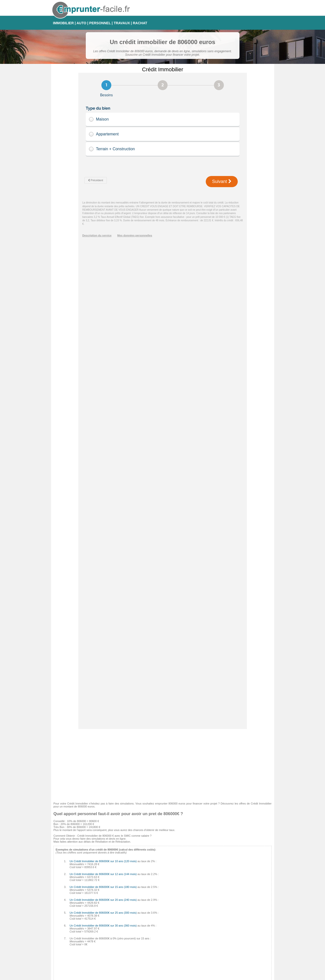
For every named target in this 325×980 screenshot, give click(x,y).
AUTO (81, 23)
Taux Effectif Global (213, 943)
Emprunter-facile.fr (145, 976)
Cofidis (133, 931)
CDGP (133, 955)
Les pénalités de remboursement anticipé (81, 883)
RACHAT (140, 23)
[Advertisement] (163, 290)
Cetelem (134, 908)
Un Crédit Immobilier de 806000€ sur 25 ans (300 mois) (103, 439)
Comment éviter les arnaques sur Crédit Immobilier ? (88, 874)
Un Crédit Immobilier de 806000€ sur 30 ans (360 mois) (103, 452)
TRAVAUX (122, 23)
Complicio (135, 937)
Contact (165, 976)
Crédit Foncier (137, 949)
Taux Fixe (207, 908)
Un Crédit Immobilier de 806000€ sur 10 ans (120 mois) (103, 387)
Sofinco (133, 920)
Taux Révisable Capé (214, 931)
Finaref (133, 943)
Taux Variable (210, 926)
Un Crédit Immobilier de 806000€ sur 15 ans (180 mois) (103, 413)
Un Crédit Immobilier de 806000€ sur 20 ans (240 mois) (103, 426)
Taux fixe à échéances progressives (223, 920)
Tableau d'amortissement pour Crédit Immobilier (85, 887)
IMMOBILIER (63, 23)
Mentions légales (184, 976)
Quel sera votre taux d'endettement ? (78, 892)
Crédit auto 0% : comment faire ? (76, 896)
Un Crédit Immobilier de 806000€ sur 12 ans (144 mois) (103, 400)
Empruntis (135, 914)
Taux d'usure (209, 937)
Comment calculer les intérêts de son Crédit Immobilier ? (90, 878)
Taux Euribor (209, 949)
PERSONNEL (100, 23)
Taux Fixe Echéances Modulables (222, 914)
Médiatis (134, 926)
